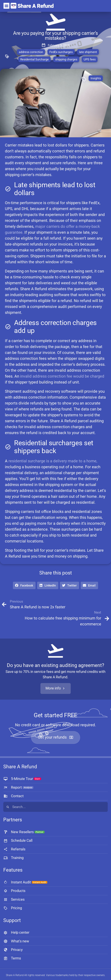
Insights (96, 78)
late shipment (88, 52)
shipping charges (66, 59)
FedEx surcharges (61, 52)
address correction (31, 52)
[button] (24, 585)
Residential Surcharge (35, 59)
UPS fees (90, 59)
